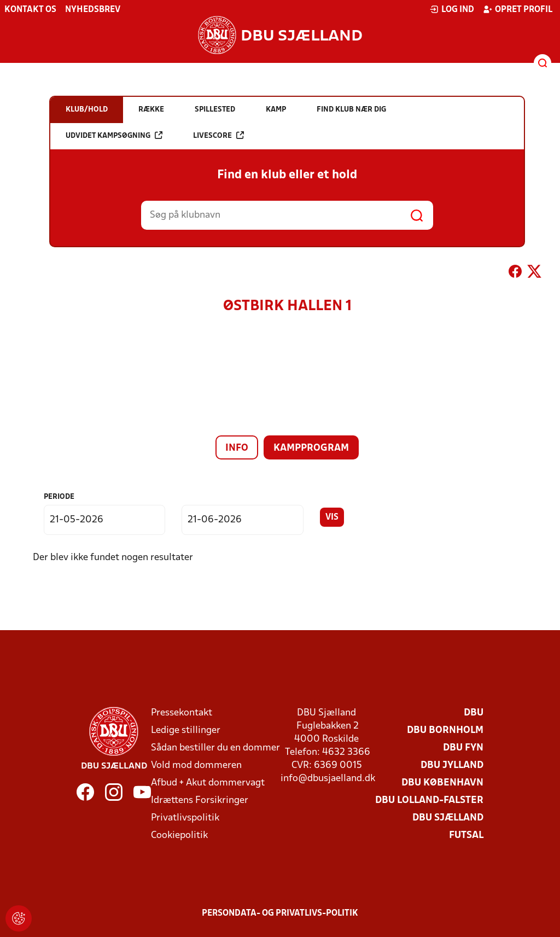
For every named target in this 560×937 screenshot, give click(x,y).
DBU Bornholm (445, 731)
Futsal (466, 836)
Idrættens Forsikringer (200, 801)
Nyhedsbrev (93, 10)
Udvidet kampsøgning (114, 135)
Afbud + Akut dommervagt (208, 783)
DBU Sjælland (448, 818)
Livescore (218, 135)
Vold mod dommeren (196, 766)
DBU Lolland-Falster (429, 801)
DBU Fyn (463, 748)
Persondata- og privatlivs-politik (280, 913)
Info (237, 448)
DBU (474, 713)
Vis (332, 517)
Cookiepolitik (179, 836)
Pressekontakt (182, 713)
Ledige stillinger (186, 731)
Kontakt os (30, 10)
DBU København (442, 783)
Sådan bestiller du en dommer (215, 748)
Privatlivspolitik (185, 818)
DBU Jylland (452, 766)
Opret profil (518, 9)
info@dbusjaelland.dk (328, 779)
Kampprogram (311, 448)
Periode (59, 497)
